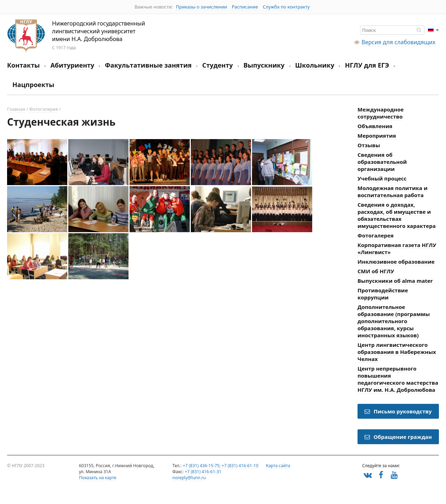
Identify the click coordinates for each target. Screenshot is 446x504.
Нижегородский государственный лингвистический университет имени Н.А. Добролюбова (26, 36)
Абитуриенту (72, 65)
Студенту (217, 65)
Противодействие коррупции (383, 294)
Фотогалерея (44, 109)
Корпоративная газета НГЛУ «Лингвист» (397, 248)
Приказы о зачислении (202, 7)
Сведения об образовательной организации (382, 162)
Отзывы (369, 145)
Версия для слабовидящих (398, 42)
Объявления (375, 126)
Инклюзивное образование (396, 262)
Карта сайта (278, 466)
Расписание (245, 7)
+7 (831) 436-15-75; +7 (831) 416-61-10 (220, 466)
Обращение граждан (398, 437)
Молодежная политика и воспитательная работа (393, 191)
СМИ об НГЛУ (376, 271)
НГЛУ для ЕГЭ (367, 65)
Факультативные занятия (148, 65)
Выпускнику (264, 65)
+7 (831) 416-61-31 (203, 472)
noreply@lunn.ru (189, 478)
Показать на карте (98, 478)
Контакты (23, 65)
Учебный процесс (382, 178)
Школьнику (315, 65)
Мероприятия (377, 136)
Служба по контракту (286, 7)
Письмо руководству (398, 411)
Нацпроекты (33, 85)
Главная (16, 109)
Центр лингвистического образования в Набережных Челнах (397, 352)
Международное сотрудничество (381, 113)
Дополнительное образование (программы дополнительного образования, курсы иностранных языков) (394, 321)
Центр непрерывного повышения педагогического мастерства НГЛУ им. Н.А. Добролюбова (398, 379)
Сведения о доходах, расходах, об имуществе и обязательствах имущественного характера (397, 215)
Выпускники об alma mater (395, 281)
